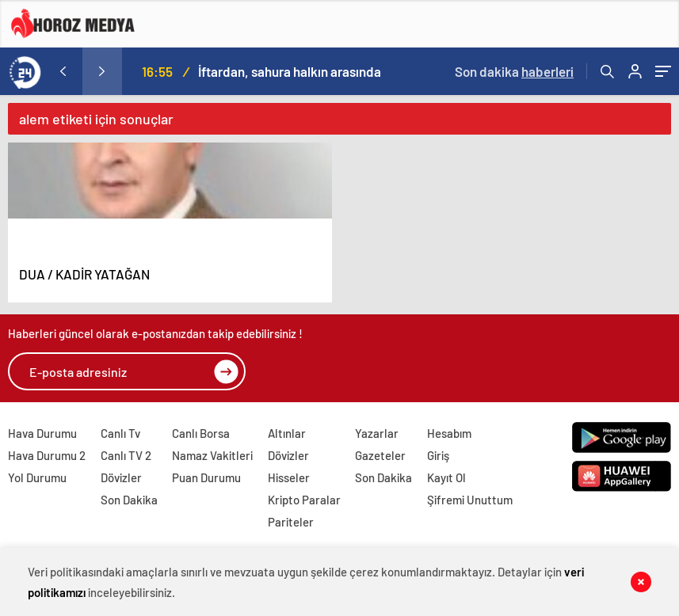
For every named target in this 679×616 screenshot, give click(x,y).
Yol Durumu (37, 477)
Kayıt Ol (446, 477)
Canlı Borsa (201, 433)
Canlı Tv (120, 433)
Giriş (438, 455)
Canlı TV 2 (126, 455)
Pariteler (291, 522)
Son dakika (514, 71)
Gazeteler (380, 455)
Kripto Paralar (304, 500)
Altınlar (287, 433)
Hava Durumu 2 (47, 455)
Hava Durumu (42, 433)
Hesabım (449, 433)
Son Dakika (129, 500)
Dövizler (121, 477)
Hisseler (289, 477)
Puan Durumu (206, 477)
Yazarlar (377, 433)
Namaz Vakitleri (212, 455)
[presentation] (63, 71)
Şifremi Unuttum (470, 500)
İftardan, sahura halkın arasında (290, 71)
